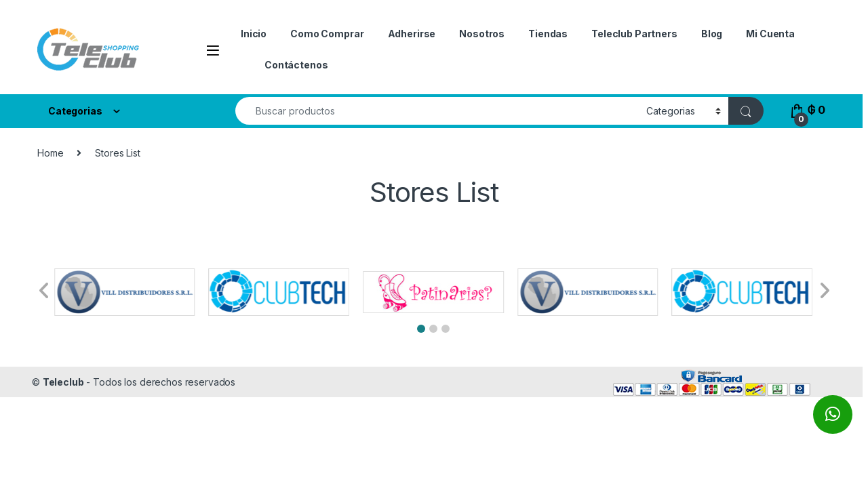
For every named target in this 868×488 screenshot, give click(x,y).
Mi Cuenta (770, 34)
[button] (421, 329)
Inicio (254, 34)
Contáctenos (296, 65)
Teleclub (63, 382)
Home (50, 153)
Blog (712, 34)
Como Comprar (327, 34)
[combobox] (437, 111)
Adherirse (412, 34)
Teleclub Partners (634, 34)
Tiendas (548, 34)
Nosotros (482, 34)
